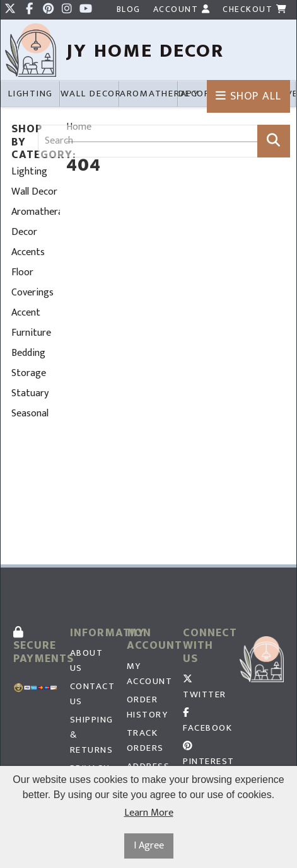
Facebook (205, 722)
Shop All (248, 96)
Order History (148, 707)
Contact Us (92, 694)
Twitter (205, 688)
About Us (87, 661)
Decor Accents (28, 242)
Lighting (29, 172)
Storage (29, 373)
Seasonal (30, 414)
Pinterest (205, 755)
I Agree (149, 846)
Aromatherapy (36, 212)
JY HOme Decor (145, 51)
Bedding (28, 353)
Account (182, 9)
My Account (149, 674)
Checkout (255, 9)
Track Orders (145, 741)
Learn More (149, 813)
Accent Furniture (31, 323)
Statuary (30, 393)
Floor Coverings (32, 283)
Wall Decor (34, 192)
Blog (129, 9)
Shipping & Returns (92, 735)
